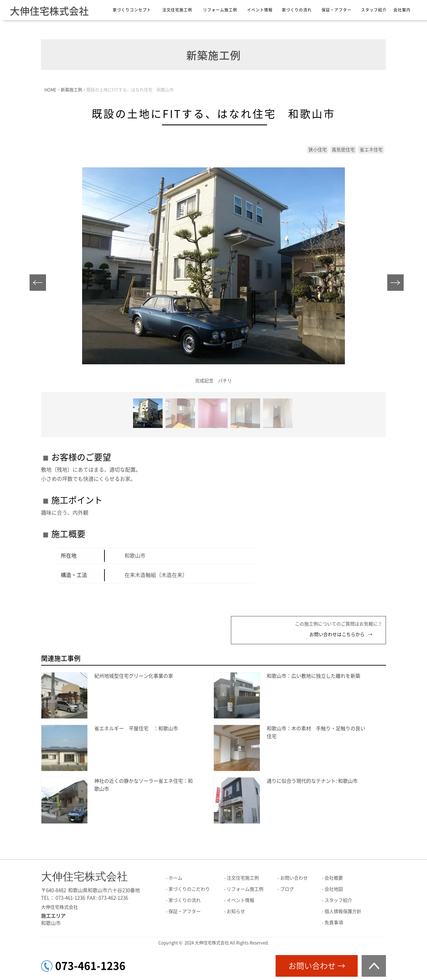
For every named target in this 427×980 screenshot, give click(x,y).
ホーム (175, 878)
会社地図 (334, 889)
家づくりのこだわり (189, 889)
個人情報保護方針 (343, 911)
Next (397, 284)
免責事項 (334, 923)
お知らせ (236, 911)
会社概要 (334, 878)
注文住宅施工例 (177, 10)
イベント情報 (260, 10)
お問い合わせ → (317, 966)
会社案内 (402, 10)
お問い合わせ (294, 878)
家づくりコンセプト (132, 10)
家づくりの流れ (297, 10)
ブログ (287, 889)
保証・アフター (337, 10)
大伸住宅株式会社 (49, 11)
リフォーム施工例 (220, 10)
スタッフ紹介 (374, 10)
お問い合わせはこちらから (337, 634)
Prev (40, 284)
